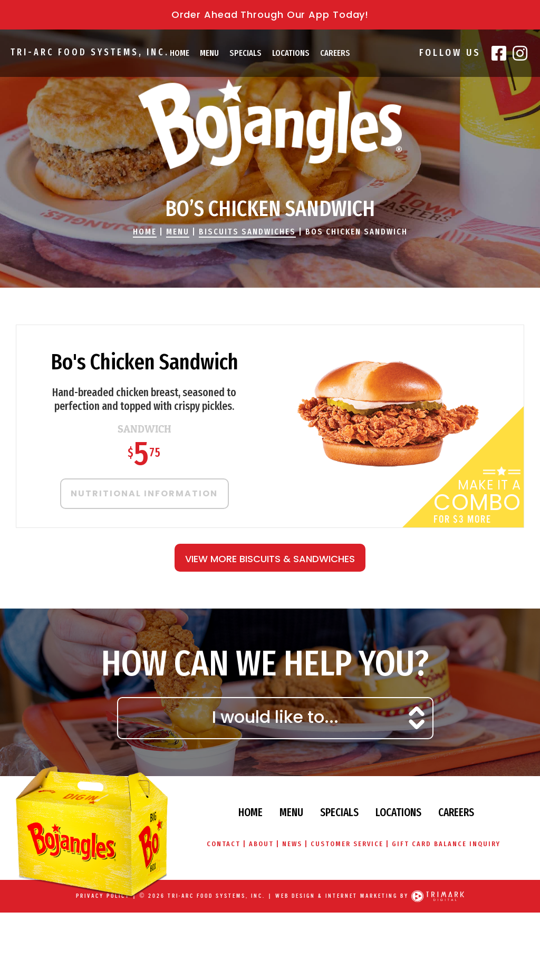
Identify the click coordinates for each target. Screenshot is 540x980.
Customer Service (348, 844)
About (260, 844)
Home (180, 53)
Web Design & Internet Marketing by (342, 896)
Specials (245, 53)
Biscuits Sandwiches (247, 232)
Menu (209, 53)
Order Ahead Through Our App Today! (270, 14)
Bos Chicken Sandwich (356, 232)
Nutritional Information (144, 493)
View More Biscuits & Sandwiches (270, 559)
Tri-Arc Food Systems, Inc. (88, 52)
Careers (335, 53)
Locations (291, 53)
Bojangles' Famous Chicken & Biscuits (270, 124)
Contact (222, 844)
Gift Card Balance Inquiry (448, 844)
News (292, 844)
